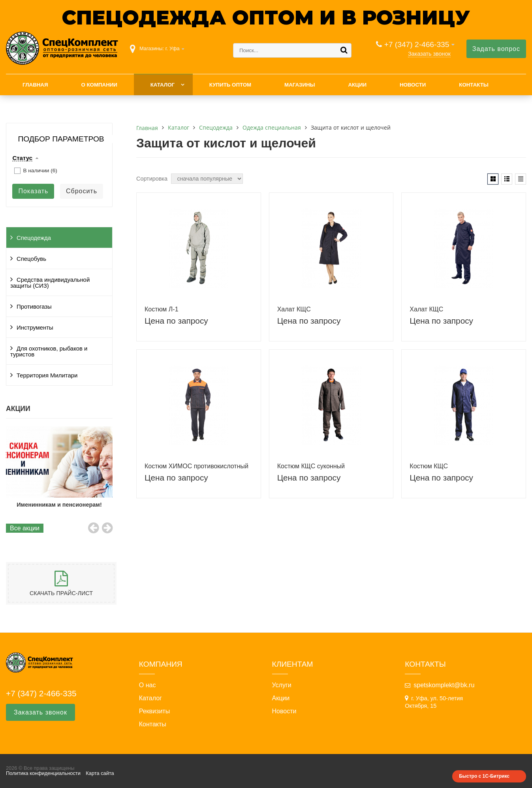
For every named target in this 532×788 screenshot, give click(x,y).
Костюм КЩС (429, 466)
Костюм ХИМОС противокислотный (196, 466)
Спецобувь (31, 259)
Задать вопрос (496, 49)
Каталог (163, 85)
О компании (99, 85)
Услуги (282, 685)
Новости (413, 85)
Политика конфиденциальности (43, 773)
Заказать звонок (429, 54)
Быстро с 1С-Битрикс (484, 776)
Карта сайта (100, 773)
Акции (357, 85)
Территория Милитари (47, 375)
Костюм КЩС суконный (311, 466)
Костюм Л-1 (162, 309)
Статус (22, 158)
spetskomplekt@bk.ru (444, 685)
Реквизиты (154, 711)
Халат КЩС (294, 309)
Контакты (474, 85)
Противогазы (34, 307)
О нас (148, 685)
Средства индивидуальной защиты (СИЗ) (50, 283)
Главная (35, 85)
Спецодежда (34, 238)
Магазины (300, 85)
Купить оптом (230, 85)
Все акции (25, 528)
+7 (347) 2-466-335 (417, 44)
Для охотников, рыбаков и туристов (49, 352)
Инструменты (35, 328)
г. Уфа (173, 48)
